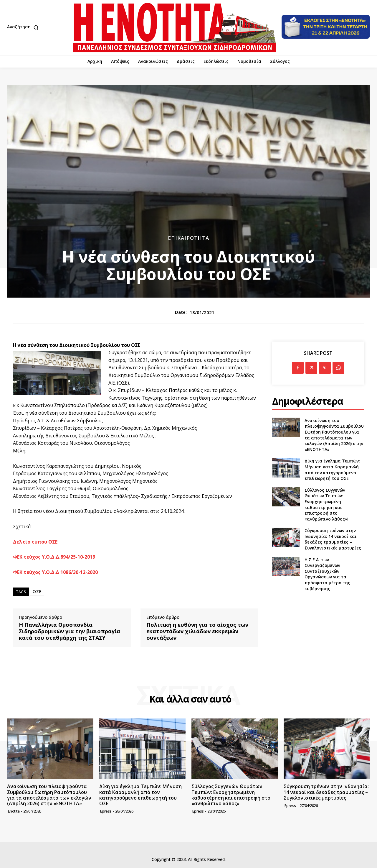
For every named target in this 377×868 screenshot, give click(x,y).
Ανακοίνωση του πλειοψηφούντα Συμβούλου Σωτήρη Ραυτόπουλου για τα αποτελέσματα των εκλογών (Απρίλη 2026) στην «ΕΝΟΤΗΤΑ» (334, 435)
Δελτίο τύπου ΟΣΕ (35, 542)
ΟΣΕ (37, 591)
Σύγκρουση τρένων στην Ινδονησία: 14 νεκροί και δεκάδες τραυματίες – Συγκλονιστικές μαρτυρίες (333, 539)
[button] (24, 27)
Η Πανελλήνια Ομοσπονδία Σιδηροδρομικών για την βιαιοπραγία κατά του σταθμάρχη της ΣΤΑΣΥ (70, 631)
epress (106, 811)
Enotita (14, 811)
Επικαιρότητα (188, 238)
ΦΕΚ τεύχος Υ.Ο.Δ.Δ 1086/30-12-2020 (55, 572)
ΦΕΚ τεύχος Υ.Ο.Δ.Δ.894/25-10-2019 (54, 557)
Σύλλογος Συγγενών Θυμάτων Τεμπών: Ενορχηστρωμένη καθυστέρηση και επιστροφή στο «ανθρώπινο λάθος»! (326, 504)
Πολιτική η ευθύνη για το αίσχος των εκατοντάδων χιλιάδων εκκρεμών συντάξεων (197, 631)
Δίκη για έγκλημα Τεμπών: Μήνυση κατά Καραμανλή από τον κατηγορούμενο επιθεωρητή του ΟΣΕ (332, 470)
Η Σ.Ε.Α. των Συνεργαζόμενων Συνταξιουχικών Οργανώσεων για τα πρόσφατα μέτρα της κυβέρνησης (327, 574)
